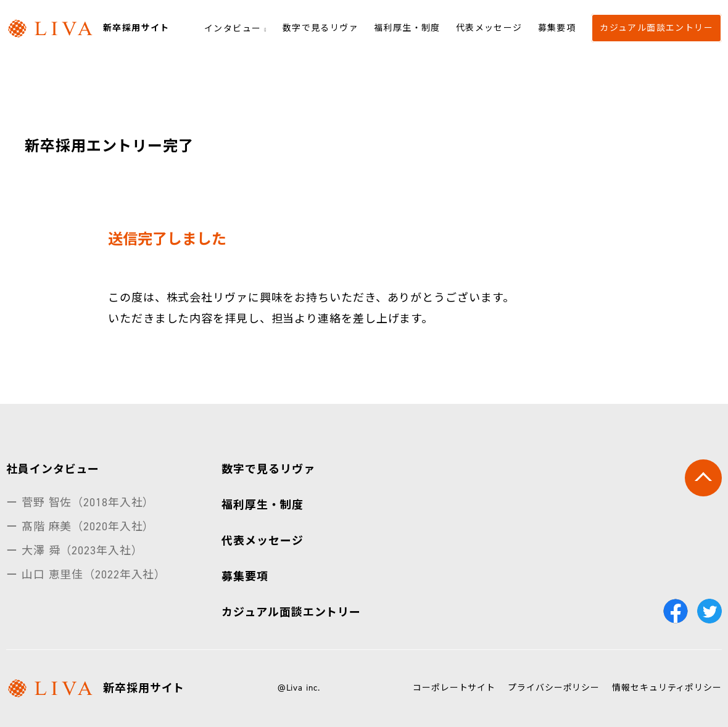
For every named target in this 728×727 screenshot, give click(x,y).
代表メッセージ (489, 27)
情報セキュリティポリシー (667, 688)
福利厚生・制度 (407, 27)
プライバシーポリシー (554, 688)
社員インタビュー (53, 469)
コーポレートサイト (454, 688)
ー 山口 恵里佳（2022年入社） (86, 575)
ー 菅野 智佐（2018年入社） (80, 503)
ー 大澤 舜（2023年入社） (75, 551)
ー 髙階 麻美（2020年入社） (80, 527)
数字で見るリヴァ (321, 27)
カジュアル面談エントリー (656, 27)
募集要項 (557, 27)
